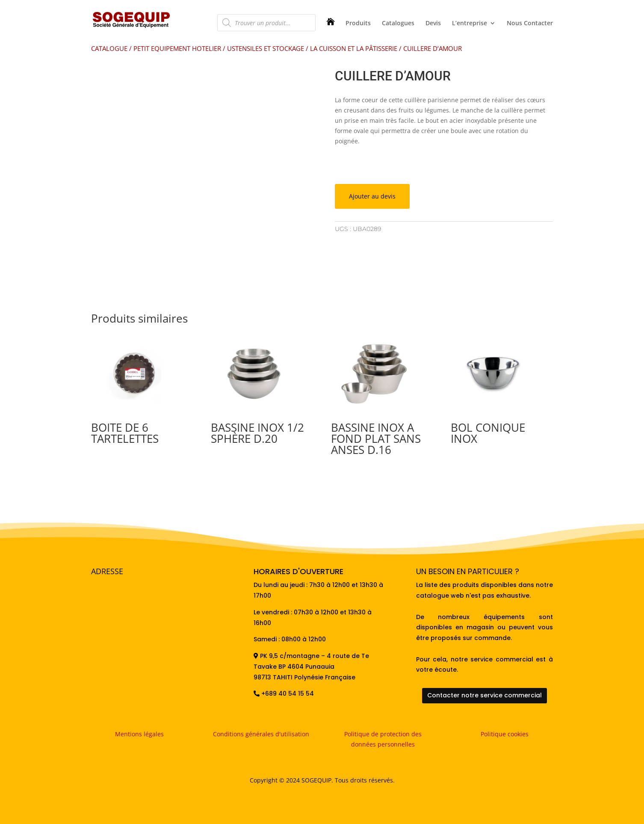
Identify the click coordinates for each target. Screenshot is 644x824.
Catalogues (398, 24)
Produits (358, 24)
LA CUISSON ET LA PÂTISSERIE (354, 48)
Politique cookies (505, 734)
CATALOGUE (109, 48)
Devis (433, 24)
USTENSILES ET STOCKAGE (266, 48)
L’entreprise (470, 24)
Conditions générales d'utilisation (261, 734)
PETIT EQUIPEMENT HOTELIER (177, 48)
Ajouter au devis (372, 196)
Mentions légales (139, 734)
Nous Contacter (530, 24)
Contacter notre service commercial (484, 695)
